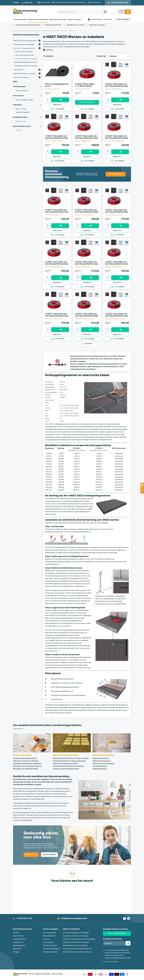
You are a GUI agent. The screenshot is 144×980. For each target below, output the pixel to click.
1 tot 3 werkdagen (57, 109)
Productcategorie (19, 87)
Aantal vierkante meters (22, 126)
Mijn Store (28, 3)
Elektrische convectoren (102, 761)
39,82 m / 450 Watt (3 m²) (53, 215)
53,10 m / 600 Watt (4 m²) (113, 215)
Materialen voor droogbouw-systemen (27, 766)
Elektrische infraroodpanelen (103, 764)
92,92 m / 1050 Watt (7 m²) (54, 319)
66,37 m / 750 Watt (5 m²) (83, 267)
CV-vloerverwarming (20, 20)
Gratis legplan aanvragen (117, 933)
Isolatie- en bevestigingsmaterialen (66, 769)
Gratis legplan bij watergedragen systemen (28, 25)
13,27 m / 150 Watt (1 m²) (113, 89)
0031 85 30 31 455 (120, 3)
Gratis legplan (48, 942)
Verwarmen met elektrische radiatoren (77, 949)
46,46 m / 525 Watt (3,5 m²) (84, 215)
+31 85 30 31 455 (24, 919)
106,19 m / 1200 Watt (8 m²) (84, 319)
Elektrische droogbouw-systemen (65, 764)
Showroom (17, 949)
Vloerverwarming (97, 19)
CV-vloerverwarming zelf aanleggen (76, 933)
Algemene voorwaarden (43, 974)
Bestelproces (18, 942)
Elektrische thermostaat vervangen (76, 942)
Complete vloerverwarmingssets (25, 758)
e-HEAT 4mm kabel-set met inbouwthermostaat (117, 85)
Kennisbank (108, 19)
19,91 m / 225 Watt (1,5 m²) (54, 141)
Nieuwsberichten (49, 936)
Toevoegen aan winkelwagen (60, 100)
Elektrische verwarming (58, 20)
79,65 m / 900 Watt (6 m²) (113, 267)
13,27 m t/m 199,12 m (82, 89)
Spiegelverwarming (100, 769)
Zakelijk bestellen (19, 939)
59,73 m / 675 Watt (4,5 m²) (54, 267)
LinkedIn (128, 919)
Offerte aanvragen (123, 20)
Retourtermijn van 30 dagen (97, 25)
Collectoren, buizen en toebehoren (26, 761)
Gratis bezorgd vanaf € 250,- (53, 25)
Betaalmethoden (106, 974)
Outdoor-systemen (74, 20)
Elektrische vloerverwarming (38, 20)
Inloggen (16, 952)
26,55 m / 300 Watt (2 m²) (83, 141)
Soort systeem (18, 96)
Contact (16, 3)
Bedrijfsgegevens (19, 946)
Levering (46, 939)
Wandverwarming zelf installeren (75, 946)
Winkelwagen (128, 12)
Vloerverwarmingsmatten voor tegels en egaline (71, 758)
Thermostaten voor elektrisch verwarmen (68, 766)
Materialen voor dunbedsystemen (26, 769)
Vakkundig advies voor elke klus (75, 25)
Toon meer (88, 344)
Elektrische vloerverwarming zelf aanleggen (79, 939)
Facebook (124, 919)
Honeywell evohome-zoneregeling (76, 936)
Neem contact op (31, 855)
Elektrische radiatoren (101, 758)
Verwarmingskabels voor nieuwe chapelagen (69, 761)
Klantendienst (18, 936)
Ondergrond (17, 105)
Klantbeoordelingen (50, 952)
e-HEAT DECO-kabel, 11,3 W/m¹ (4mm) (85, 85)
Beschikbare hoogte (20, 117)
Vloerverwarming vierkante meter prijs (77, 952)
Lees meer (49, 50)
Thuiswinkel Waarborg (51, 949)
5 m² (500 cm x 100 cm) (52, 89)
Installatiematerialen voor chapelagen (27, 764)
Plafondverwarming (100, 766)
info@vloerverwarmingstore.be (74, 919)
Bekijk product (57, 105)
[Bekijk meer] (40, 41)
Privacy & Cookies (57, 974)
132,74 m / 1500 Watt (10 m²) (115, 319)
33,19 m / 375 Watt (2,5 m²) (114, 141)
